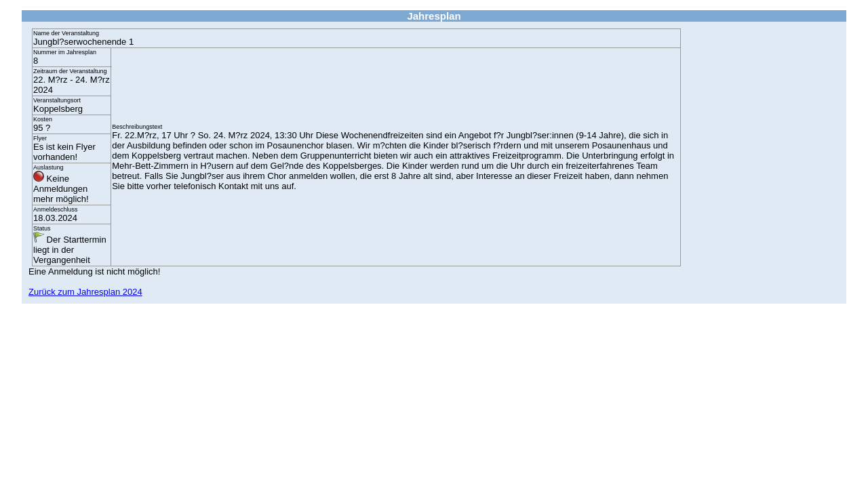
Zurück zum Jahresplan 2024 (85, 292)
